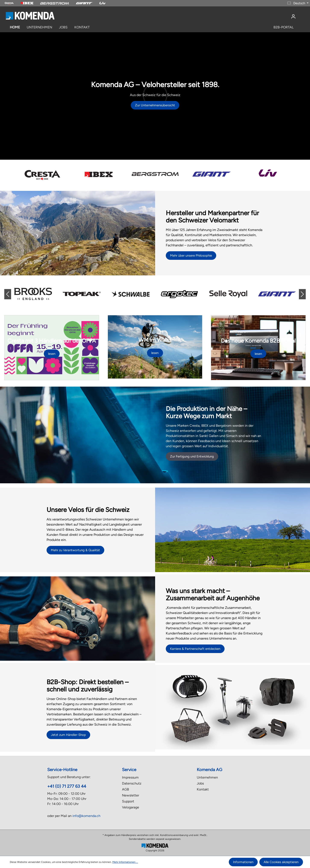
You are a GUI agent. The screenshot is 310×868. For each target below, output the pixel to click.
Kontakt (203, 789)
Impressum (130, 777)
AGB (126, 789)
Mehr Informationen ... (125, 862)
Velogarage (131, 807)
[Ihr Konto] (293, 17)
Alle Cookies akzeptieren (281, 862)
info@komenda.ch (86, 816)
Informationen (243, 862)
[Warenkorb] (302, 15)
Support (128, 801)
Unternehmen (207, 777)
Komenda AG (209, 770)
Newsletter (131, 795)
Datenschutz (132, 783)
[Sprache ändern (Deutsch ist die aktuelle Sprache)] (298, 3)
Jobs (200, 783)
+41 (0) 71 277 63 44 (67, 786)
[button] (11, 294)
